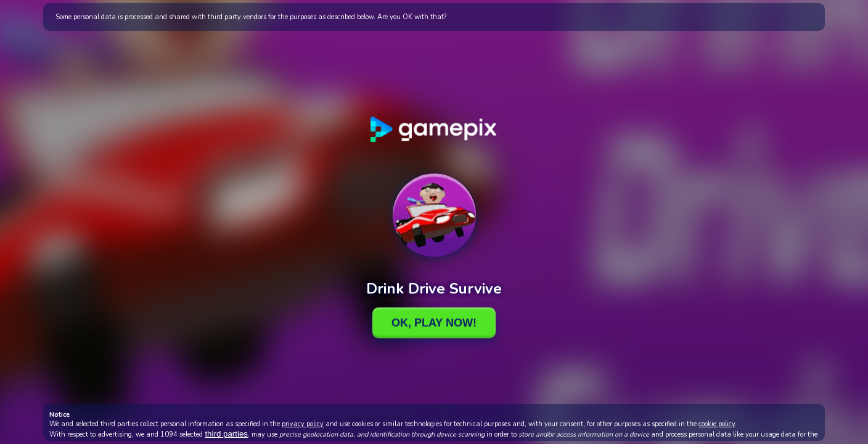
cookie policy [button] (717, 424)
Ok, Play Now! (434, 323)
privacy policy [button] (303, 424)
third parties (226, 434)
